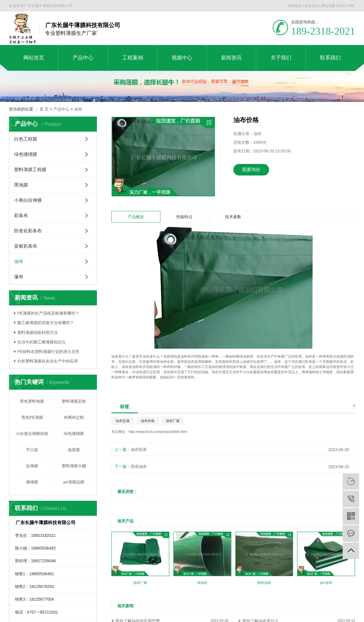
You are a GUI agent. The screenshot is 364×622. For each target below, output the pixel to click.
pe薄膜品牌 (74, 482)
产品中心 (61, 109)
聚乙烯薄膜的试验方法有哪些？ (46, 323)
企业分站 (312, 6)
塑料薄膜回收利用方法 (37, 333)
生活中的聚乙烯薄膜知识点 (42, 342)
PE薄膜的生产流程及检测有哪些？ (48, 313)
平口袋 (32, 450)
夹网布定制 (74, 417)
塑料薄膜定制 (74, 401)
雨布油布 (139, 466)
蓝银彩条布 (26, 246)
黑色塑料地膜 (32, 401)
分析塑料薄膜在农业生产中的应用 (48, 361)
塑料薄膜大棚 (74, 466)
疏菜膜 (74, 450)
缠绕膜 (32, 482)
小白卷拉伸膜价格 (32, 434)
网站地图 (328, 6)
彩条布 (21, 215)
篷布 (19, 277)
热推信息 (295, 6)
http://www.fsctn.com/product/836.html (158, 432)
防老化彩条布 (28, 231)
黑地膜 (21, 185)
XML (351, 6)
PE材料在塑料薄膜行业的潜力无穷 (48, 352)
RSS (342, 6)
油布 (78, 109)
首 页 (44, 109)
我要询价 (251, 170)
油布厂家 (173, 421)
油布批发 (139, 449)
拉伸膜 (32, 466)
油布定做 (123, 421)
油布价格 (148, 421)
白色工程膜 (26, 139)
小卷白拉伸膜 (28, 200)
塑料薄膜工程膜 (30, 170)
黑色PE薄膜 (32, 417)
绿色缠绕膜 (26, 154)
